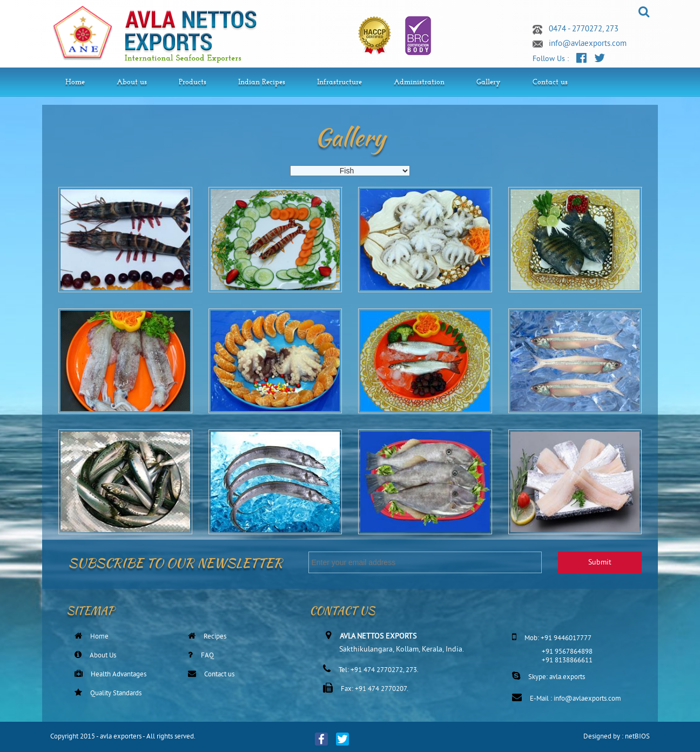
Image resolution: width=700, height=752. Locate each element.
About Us (103, 656)
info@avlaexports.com (588, 44)
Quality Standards (116, 694)
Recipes (215, 637)
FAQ (207, 656)
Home (99, 637)
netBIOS (637, 737)
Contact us (219, 675)
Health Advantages (119, 675)
